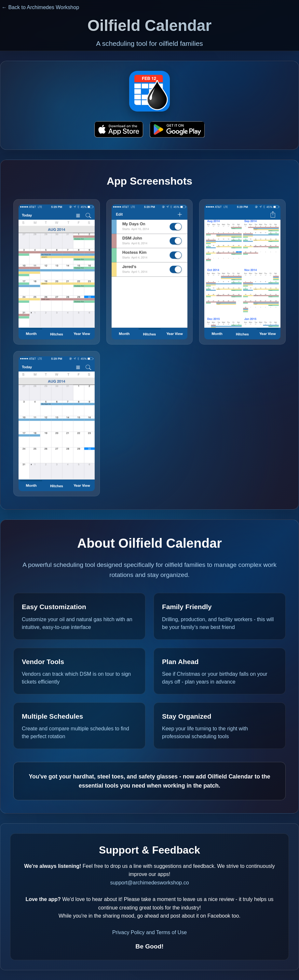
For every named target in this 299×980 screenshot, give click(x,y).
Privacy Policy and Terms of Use (149, 932)
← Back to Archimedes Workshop (40, 7)
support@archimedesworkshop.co (149, 883)
